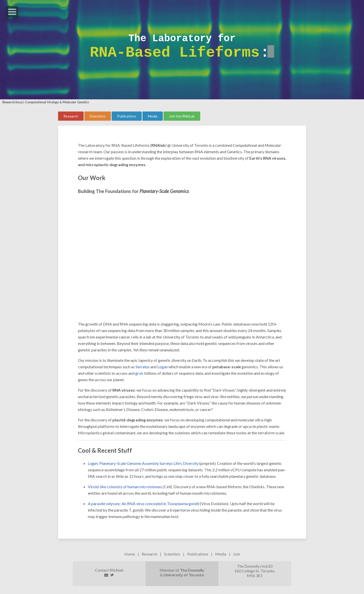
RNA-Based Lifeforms (175, 53)
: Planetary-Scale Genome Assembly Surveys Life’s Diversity (143, 463)
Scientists (172, 554)
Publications (198, 554)
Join (236, 554)
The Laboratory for (182, 39)
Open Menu (12, 12)
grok (139, 373)
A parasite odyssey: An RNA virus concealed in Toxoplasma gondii (144, 503)
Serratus (143, 367)
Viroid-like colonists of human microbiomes (125, 487)
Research (149, 554)
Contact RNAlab (109, 570)
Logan (163, 367)
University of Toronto (184, 575)
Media (221, 554)
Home (130, 554)
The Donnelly (192, 570)
